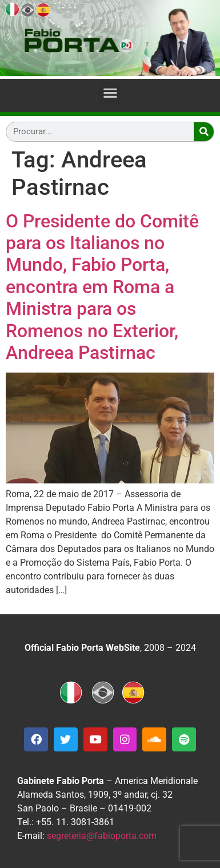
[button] (110, 93)
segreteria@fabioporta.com (102, 836)
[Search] (204, 132)
